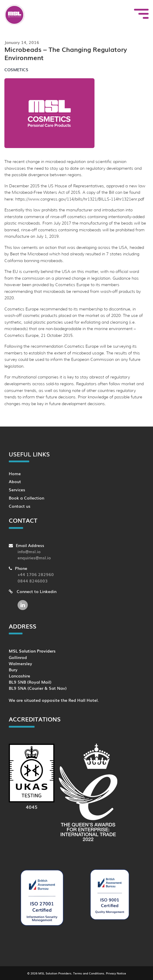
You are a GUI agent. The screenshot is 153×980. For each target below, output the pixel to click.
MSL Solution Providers (55, 973)
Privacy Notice (116, 973)
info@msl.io (29, 551)
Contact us (20, 506)
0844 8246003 (33, 581)
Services (17, 489)
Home (15, 473)
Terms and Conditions (89, 973)
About (15, 481)
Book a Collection (26, 498)
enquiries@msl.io (34, 557)
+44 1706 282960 (36, 574)
